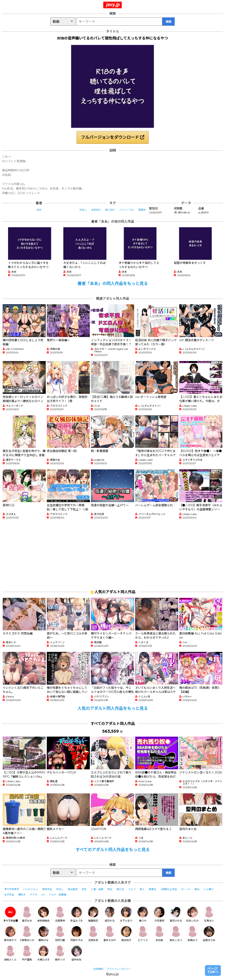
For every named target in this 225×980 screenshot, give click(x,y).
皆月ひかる (176, 914)
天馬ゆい (209, 914)
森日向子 (126, 934)
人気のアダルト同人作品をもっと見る (113, 708)
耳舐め (142, 210)
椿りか (143, 914)
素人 (142, 889)
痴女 (197, 889)
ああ (39, 210)
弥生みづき (77, 914)
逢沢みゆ (27, 914)
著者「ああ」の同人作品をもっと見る (113, 284)
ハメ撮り (209, 889)
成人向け (110, 210)
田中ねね (77, 953)
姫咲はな (43, 934)
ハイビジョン (30, 889)
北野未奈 (93, 934)
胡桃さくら (10, 953)
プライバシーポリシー (119, 969)
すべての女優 (10, 914)
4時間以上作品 (169, 889)
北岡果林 (60, 914)
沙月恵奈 (159, 914)
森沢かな (110, 914)
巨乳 (84, 889)
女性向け (96, 210)
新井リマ (60, 953)
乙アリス (143, 934)
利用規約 (99, 969)
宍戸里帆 (27, 953)
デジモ (34, 895)
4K (43, 895)
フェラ (132, 889)
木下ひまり (126, 914)
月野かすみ (77, 934)
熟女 (110, 889)
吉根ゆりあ (209, 934)
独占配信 (73, 889)
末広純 (159, 934)
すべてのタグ (11, 889)
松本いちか (193, 914)
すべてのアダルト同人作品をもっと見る (113, 850)
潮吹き (22, 895)
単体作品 (47, 889)
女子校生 (9, 895)
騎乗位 (153, 889)
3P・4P (186, 889)
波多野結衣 (43, 914)
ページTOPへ (213, 970)
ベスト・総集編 (58, 895)
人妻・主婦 (97, 889)
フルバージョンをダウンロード (113, 137)
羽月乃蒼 (60, 934)
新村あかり (10, 934)
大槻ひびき (43, 953)
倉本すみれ (110, 934)
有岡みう (193, 934)
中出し (83, 210)
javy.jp (113, 5)
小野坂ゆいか (27, 934)
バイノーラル (127, 210)
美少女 (120, 889)
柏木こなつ (176, 934)
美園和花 (93, 914)
